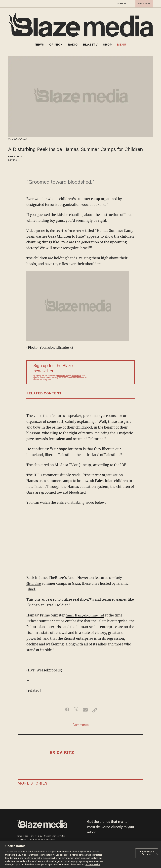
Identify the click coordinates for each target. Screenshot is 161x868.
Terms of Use (76, 376)
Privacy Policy (62, 376)
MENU (122, 45)
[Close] (157, 854)
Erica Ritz (15, 157)
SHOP (107, 45)
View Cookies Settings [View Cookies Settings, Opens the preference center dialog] (147, 853)
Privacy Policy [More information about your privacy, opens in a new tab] (93, 865)
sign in (121, 4)
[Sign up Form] (108, 372)
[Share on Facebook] (65, 710)
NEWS (39, 45)
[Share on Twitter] (75, 710)
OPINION (56, 45)
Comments (81, 727)
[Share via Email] (86, 710)
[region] (80, 855)
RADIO (73, 45)
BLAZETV (91, 45)
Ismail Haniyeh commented (88, 615)
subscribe (143, 4)
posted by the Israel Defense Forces (65, 231)
